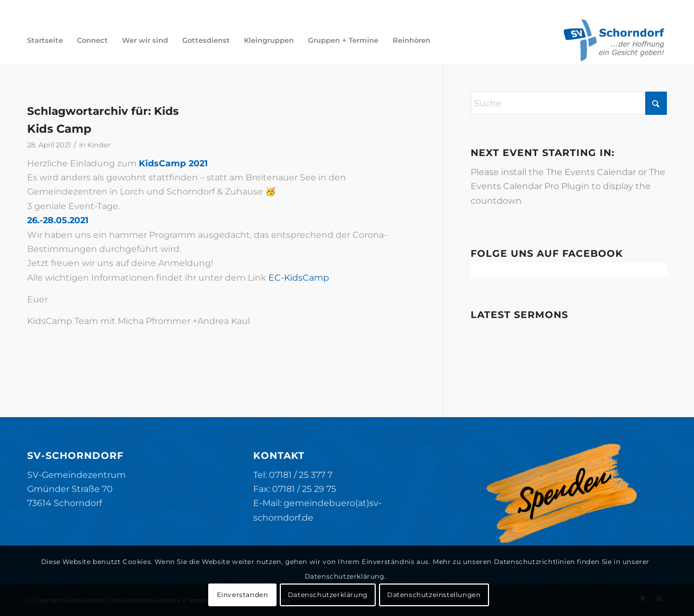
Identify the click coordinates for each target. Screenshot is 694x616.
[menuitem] (45, 40)
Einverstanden (243, 595)
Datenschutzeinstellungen (434, 595)
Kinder (99, 145)
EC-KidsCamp (299, 278)
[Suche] (569, 103)
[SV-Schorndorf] (614, 40)
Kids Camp (59, 129)
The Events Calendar (591, 172)
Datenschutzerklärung (328, 595)
